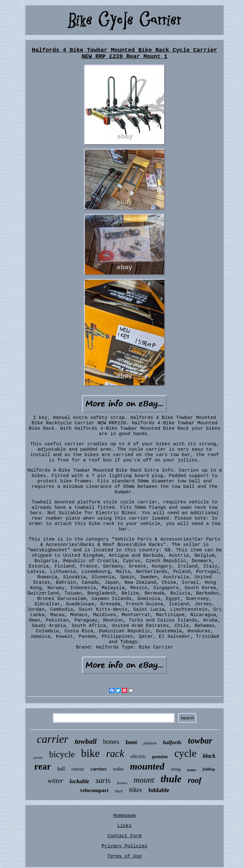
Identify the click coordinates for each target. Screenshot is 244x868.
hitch (119, 791)
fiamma (122, 783)
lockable (79, 781)
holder (192, 770)
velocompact (94, 790)
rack (115, 753)
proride (38, 758)
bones (111, 741)
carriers (99, 769)
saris (103, 780)
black (209, 756)
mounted (147, 766)
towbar (200, 741)
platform (150, 743)
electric (138, 756)
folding (209, 769)
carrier (53, 739)
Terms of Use (125, 856)
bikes (136, 790)
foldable (159, 790)
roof (195, 780)
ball (61, 769)
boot (132, 742)
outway (78, 769)
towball (86, 741)
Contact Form (125, 836)
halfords (172, 742)
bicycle (62, 754)
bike (90, 753)
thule (171, 779)
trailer (118, 769)
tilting (176, 769)
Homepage (125, 816)
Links (124, 826)
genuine (160, 757)
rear (43, 766)
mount (144, 780)
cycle (186, 753)
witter (55, 781)
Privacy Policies (125, 846)
